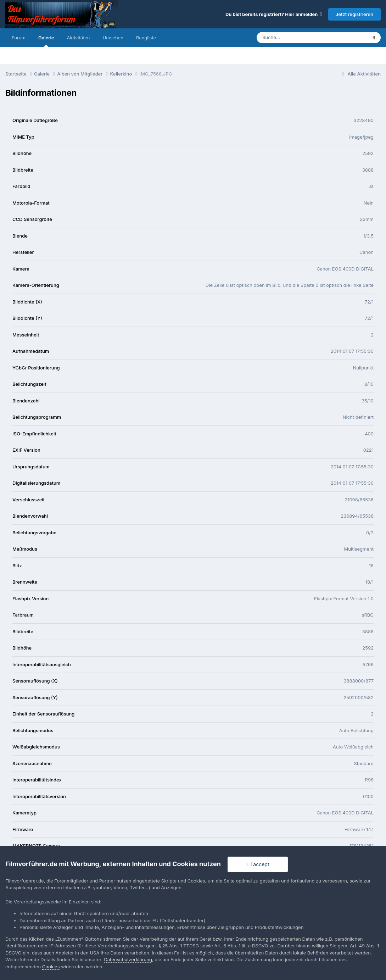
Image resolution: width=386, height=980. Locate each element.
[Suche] (298, 38)
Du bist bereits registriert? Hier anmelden (274, 14)
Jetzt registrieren (354, 14)
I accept (258, 864)
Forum (19, 38)
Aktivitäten (79, 38)
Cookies (51, 967)
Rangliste (146, 38)
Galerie (46, 41)
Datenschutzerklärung (128, 959)
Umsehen (113, 38)
